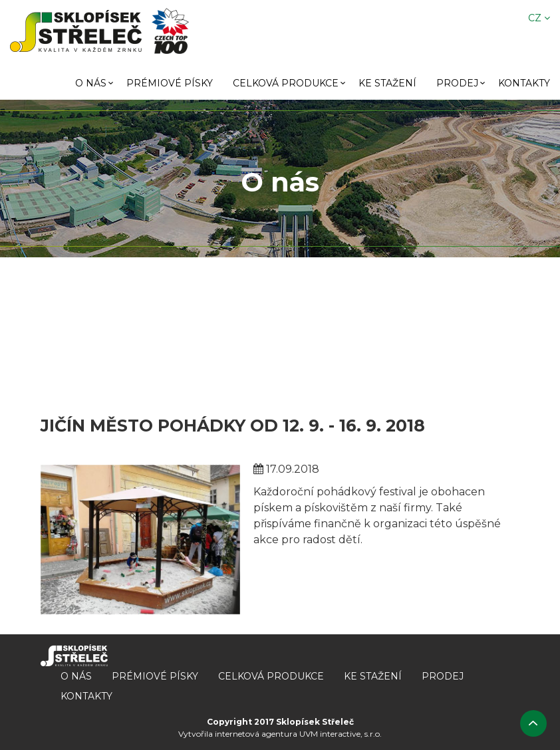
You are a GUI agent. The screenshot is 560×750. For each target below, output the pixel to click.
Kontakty (524, 83)
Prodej (457, 83)
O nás (91, 83)
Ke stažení (387, 83)
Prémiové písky (170, 83)
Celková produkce (286, 83)
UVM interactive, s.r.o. (341, 734)
